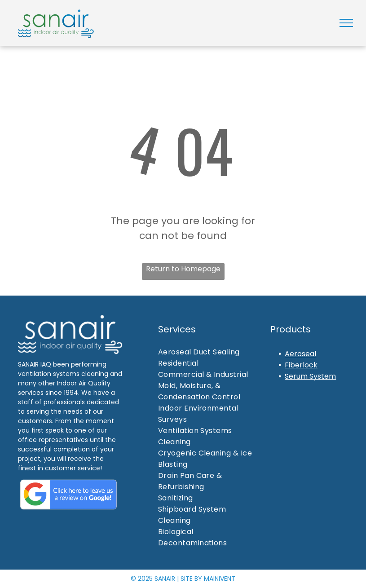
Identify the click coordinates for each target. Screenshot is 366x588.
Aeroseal (300, 354)
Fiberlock (301, 365)
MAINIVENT (220, 579)
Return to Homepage (183, 269)
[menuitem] (211, 352)
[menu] (346, 23)
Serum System (310, 376)
